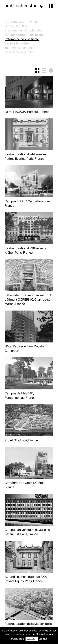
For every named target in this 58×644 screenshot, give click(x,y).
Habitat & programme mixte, (24, 35)
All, (7, 22)
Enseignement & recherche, (23, 30)
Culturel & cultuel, (17, 26)
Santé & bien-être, (17, 43)
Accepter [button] (32, 639)
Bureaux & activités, (24, 22)
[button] (51, 6)
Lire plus (43, 639)
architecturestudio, (24, 5)
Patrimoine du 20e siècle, (22, 39)
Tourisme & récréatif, (19, 48)
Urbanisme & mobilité (20, 52)
